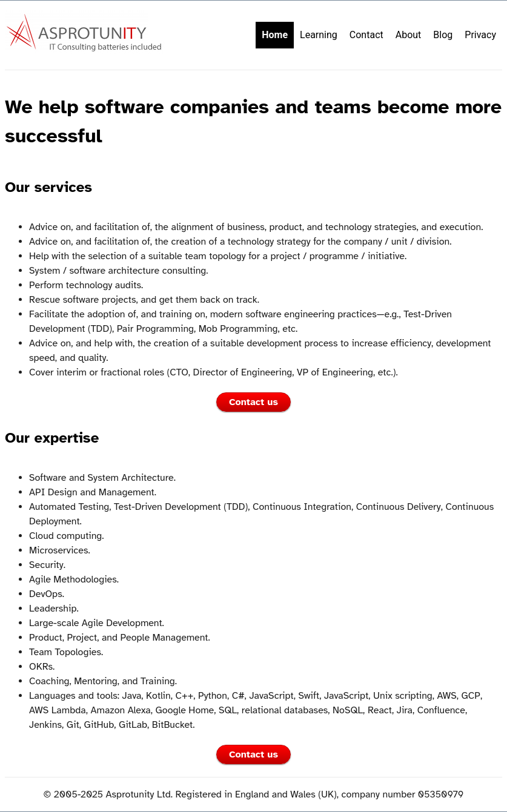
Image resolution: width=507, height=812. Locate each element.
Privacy (480, 35)
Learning (319, 35)
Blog (443, 35)
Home (275, 35)
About (409, 35)
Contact (366, 35)
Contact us (254, 402)
